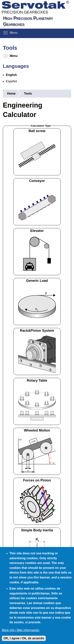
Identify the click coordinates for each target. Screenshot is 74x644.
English (11, 75)
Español (11, 81)
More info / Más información (21, 630)
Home (11, 94)
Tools (28, 94)
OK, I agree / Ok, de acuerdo (24, 638)
